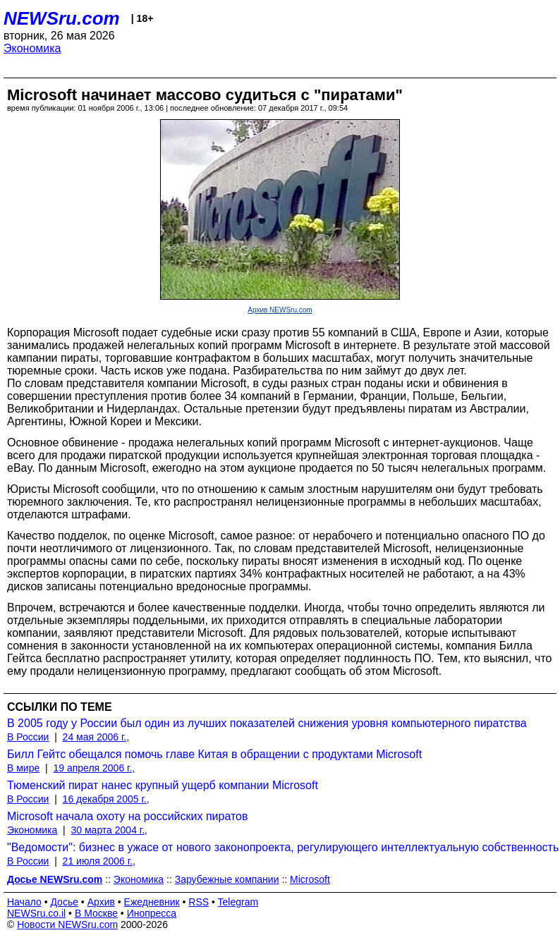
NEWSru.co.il (36, 913)
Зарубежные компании (227, 879)
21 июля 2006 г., (99, 861)
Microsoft (310, 879)
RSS (199, 902)
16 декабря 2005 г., (106, 799)
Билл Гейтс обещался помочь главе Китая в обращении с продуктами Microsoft (214, 754)
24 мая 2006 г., (96, 737)
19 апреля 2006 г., (94, 768)
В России (28, 737)
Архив (101, 902)
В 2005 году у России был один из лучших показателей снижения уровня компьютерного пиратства (267, 723)
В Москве (96, 913)
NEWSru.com (62, 18)
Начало (24, 902)
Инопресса (152, 913)
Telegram (238, 902)
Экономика (32, 48)
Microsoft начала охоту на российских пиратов (128, 816)
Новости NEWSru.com (67, 924)
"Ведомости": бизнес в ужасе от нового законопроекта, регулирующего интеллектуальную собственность (283, 847)
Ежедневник (152, 902)
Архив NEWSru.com (280, 310)
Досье (64, 902)
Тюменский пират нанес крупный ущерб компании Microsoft (163, 785)
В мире (23, 768)
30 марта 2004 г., (110, 830)
